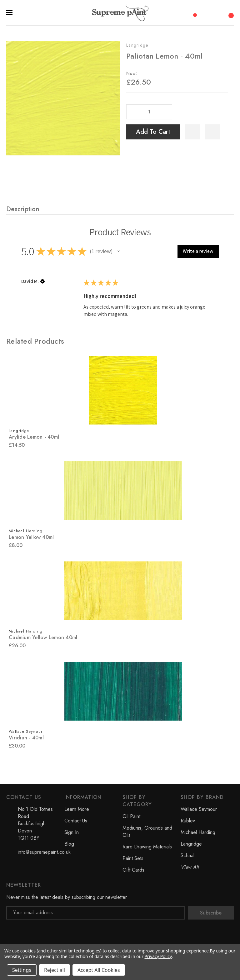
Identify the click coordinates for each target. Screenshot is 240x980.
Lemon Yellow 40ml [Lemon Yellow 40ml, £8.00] (31, 537)
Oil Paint (131, 816)
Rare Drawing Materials (147, 847)
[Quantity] (149, 112)
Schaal (187, 855)
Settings (22, 970)
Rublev (188, 821)
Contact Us (76, 821)
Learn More (77, 809)
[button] (118, 251)
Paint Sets (133, 858)
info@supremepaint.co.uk (44, 852)
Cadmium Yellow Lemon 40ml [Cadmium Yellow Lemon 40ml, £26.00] (43, 637)
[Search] (206, 13)
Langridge (137, 45)
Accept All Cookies (99, 970)
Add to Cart (153, 132)
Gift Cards (133, 870)
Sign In (72, 832)
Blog (69, 844)
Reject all (55, 970)
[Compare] (193, 12)
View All (190, 867)
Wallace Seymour (199, 809)
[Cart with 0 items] (230, 12)
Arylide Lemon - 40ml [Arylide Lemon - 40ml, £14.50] (34, 437)
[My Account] (218, 13)
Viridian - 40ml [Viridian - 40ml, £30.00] (26, 738)
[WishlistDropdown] (212, 132)
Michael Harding (198, 832)
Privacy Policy (158, 956)
